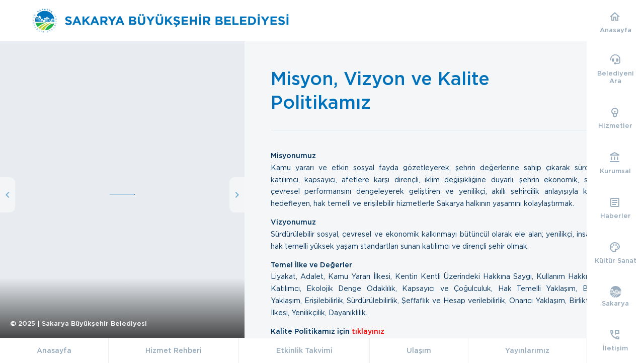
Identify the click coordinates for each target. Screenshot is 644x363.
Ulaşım (419, 350)
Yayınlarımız (527, 350)
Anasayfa (54, 350)
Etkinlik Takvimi (304, 350)
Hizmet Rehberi (174, 350)
